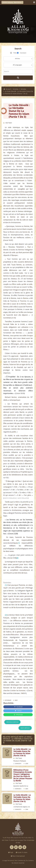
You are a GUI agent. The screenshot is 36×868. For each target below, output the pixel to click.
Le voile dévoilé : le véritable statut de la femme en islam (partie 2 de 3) (22, 798)
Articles (16, 89)
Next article (25, 728)
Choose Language (9, 2)
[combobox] (18, 59)
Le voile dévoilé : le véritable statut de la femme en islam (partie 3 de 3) (22, 752)
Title (15, 53)
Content (23, 53)
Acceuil (7, 89)
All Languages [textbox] (17, 65)
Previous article (12, 722)
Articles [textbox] (17, 59)
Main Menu (18, 2)
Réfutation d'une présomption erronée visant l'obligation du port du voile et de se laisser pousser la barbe (23, 775)
